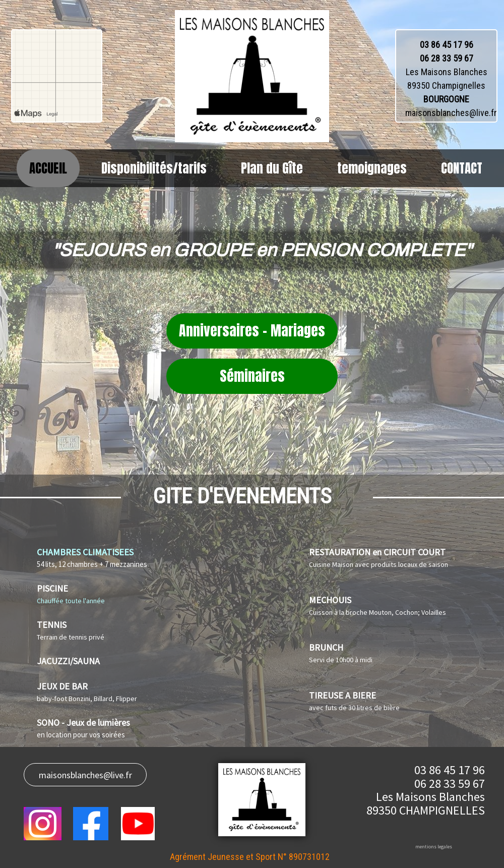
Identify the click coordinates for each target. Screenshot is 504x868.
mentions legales (434, 847)
